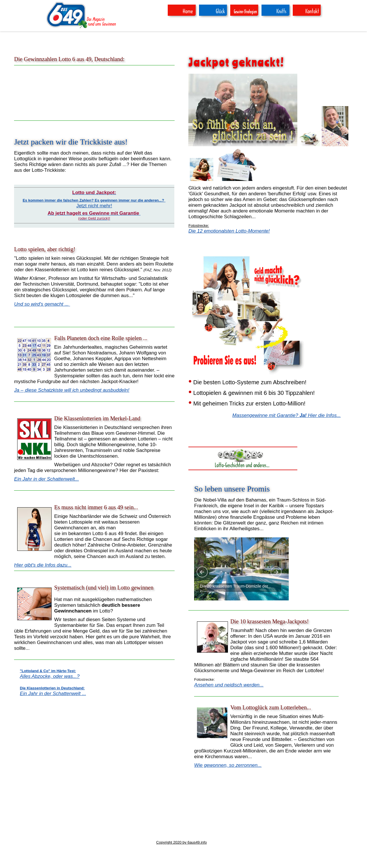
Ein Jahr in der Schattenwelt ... (53, 694)
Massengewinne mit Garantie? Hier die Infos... (286, 415)
